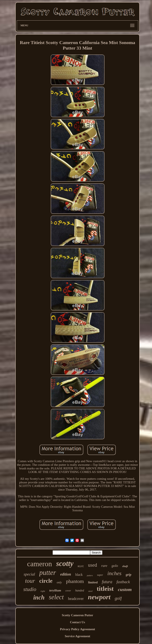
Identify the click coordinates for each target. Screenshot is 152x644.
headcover (76, 599)
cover (68, 591)
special (29, 574)
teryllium (55, 590)
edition (66, 574)
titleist (105, 589)
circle (46, 581)
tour (30, 581)
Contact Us (77, 622)
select (56, 597)
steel (90, 591)
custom (125, 589)
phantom (75, 581)
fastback (123, 582)
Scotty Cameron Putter (77, 615)
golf (118, 598)
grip (129, 575)
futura (107, 582)
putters (90, 575)
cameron (40, 564)
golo (115, 566)
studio (30, 589)
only (59, 582)
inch (39, 597)
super (100, 575)
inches (114, 573)
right (43, 591)
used (92, 565)
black (79, 575)
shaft (125, 566)
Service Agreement (77, 636)
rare (104, 566)
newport (99, 597)
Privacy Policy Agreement (78, 629)
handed (80, 590)
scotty (65, 564)
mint (81, 566)
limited (93, 582)
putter (48, 573)
